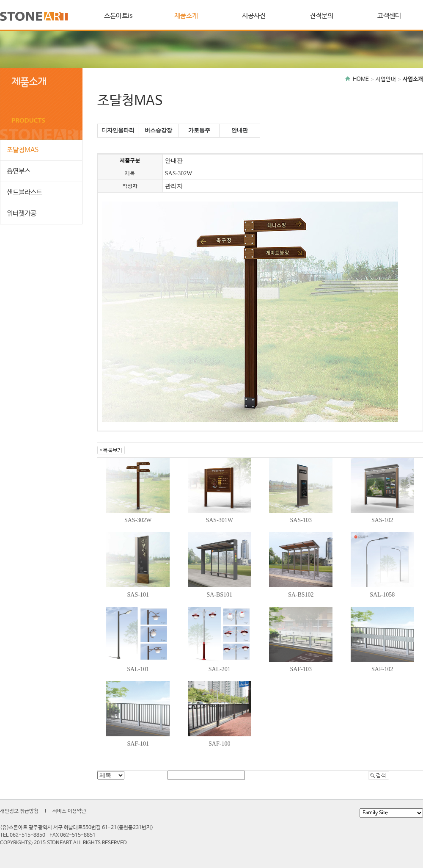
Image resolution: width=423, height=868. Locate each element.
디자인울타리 (118, 130)
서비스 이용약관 (69, 811)
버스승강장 (158, 130)
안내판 (240, 130)
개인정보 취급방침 (19, 811)
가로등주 (199, 130)
